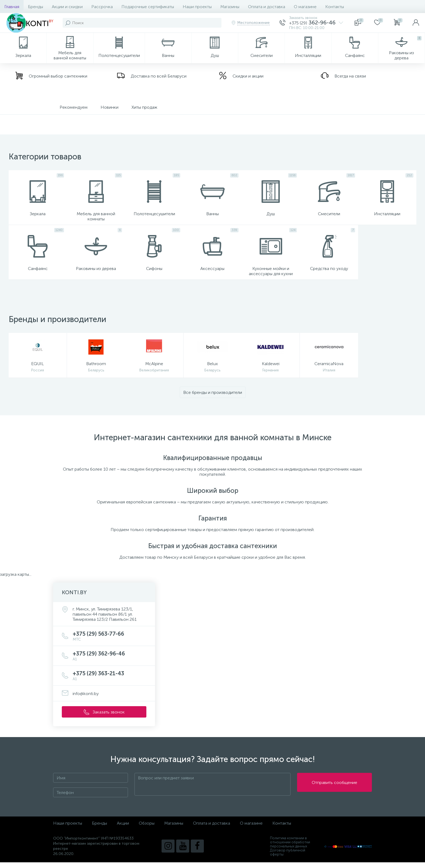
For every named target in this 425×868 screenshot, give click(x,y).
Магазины (230, 7)
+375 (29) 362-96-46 (110, 662)
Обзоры (147, 829)
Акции (123, 829)
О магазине (305, 7)
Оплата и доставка (267, 7)
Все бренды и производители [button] (213, 398)
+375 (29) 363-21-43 (110, 681)
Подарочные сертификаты (148, 7)
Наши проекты (197, 7)
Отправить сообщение (334, 790)
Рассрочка (102, 7)
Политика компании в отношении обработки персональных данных (290, 848)
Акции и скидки (67, 7)
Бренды (36, 7)
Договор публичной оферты (288, 858)
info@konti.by (86, 699)
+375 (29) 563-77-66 (110, 642)
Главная (12, 7)
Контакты (335, 7)
